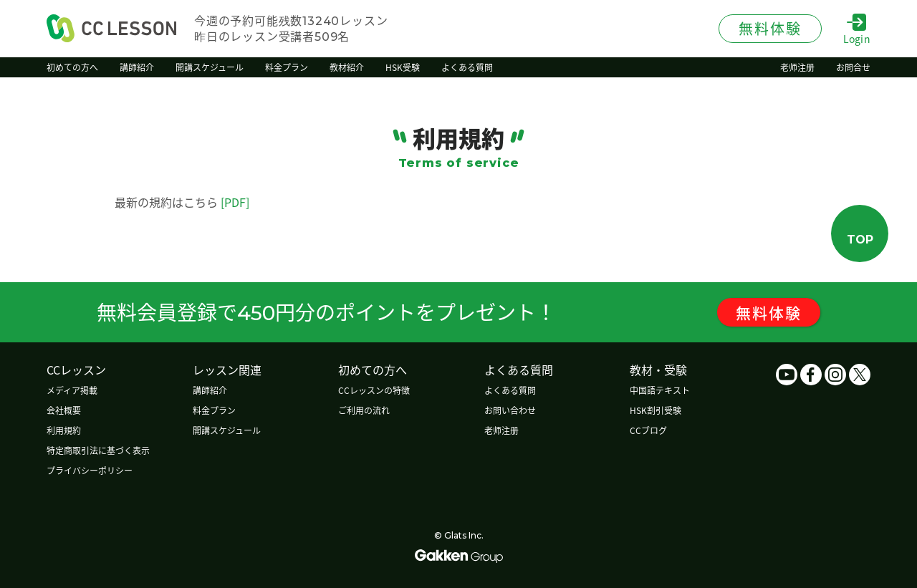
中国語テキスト (660, 390)
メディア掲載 (72, 390)
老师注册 (501, 430)
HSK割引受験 (656, 410)
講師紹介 (210, 390)
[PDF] (235, 202)
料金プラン (214, 410)
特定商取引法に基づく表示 (98, 450)
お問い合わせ (510, 410)
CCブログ (648, 430)
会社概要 (64, 410)
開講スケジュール (227, 430)
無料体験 (769, 312)
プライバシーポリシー (90, 470)
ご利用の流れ (364, 410)
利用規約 (64, 430)
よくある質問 (510, 390)
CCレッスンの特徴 (374, 390)
